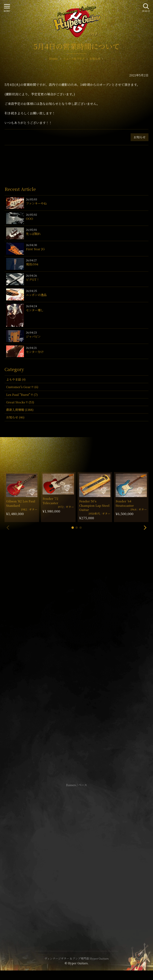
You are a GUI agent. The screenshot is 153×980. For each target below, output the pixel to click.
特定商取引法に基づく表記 (77, 857)
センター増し (35, 310)
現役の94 (32, 264)
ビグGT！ (33, 279)
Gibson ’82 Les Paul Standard (21, 503)
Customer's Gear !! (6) (22, 387)
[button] (73, 528)
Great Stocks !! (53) (20, 402)
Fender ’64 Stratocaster (125, 503)
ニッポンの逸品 (36, 295)
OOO (29, 219)
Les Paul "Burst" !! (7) (22, 395)
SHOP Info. (76, 666)
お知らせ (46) (15, 417)
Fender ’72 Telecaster (50, 501)
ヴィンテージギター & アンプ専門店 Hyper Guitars (77, 958)
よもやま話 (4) (16, 379)
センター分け (35, 352)
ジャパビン (33, 336)
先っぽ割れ (33, 234)
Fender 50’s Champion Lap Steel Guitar (94, 505)
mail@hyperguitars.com (83, 654)
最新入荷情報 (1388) (20, 410)
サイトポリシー (77, 852)
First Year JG (35, 249)
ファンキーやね (36, 203)
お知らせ (140, 137)
